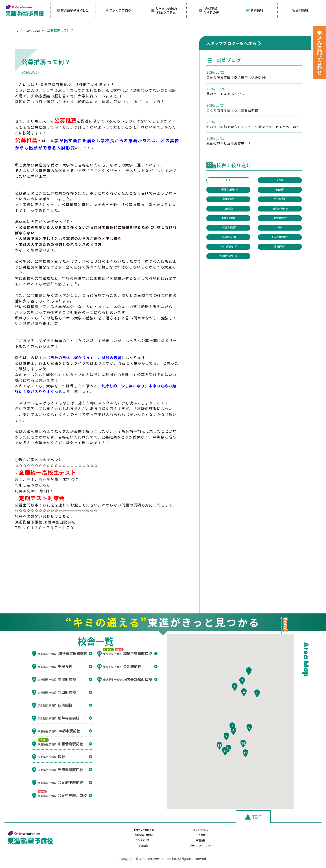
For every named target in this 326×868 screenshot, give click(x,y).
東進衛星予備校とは (73, 10)
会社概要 (281, 833)
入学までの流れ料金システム (164, 10)
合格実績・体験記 (234, 833)
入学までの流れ (139, 842)
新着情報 (255, 10)
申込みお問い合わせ (319, 52)
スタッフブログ (118, 10)
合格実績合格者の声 (209, 10)
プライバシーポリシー (281, 842)
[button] (249, 680)
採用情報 (300, 10)
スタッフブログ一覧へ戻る (231, 42)
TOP (19, 29)
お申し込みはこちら (33, 484)
